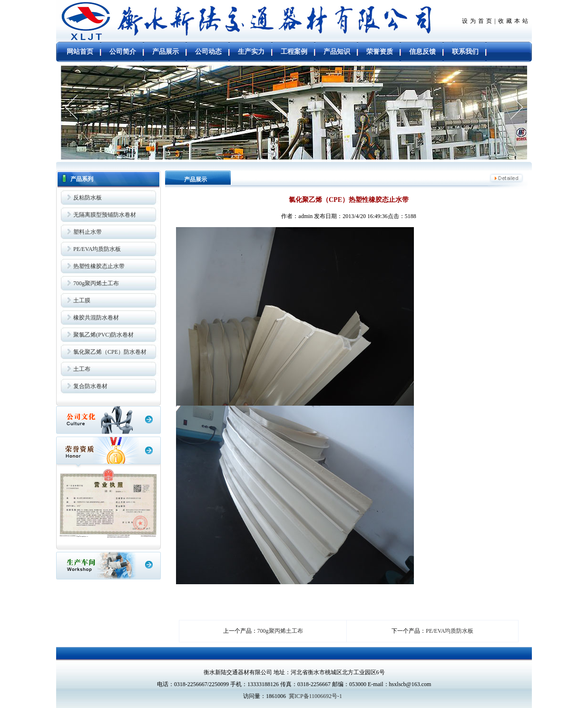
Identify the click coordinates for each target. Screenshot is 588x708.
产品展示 (166, 52)
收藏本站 (514, 21)
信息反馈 (422, 52)
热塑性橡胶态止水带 (99, 266)
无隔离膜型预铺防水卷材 (105, 215)
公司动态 (208, 52)
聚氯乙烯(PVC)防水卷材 (103, 335)
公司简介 (123, 52)
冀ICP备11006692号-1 (315, 696)
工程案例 (294, 52)
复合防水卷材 (90, 386)
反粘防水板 (88, 198)
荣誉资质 (380, 52)
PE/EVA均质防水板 (97, 249)
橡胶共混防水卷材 (96, 318)
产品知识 (337, 52)
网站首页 (80, 52)
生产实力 (251, 52)
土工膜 (82, 300)
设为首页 (478, 21)
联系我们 (465, 52)
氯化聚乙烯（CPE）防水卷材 (110, 352)
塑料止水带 (88, 232)
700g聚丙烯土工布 (96, 283)
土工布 (82, 369)
